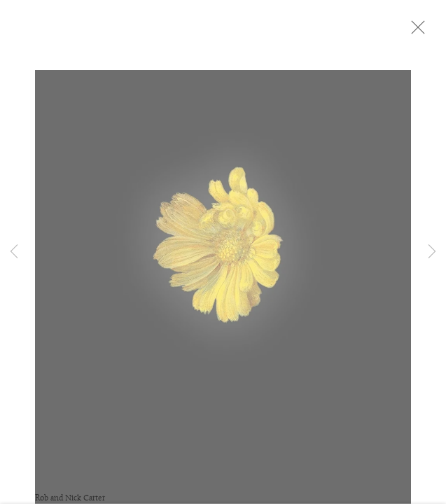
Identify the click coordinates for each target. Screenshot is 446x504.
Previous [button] (14, 252)
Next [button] (432, 252)
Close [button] (426, 31)
